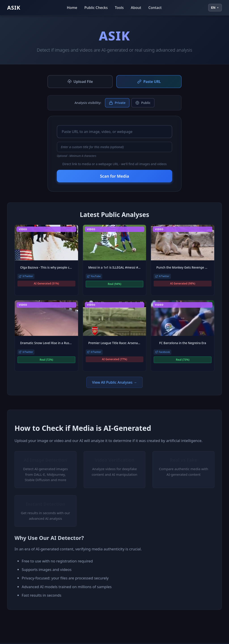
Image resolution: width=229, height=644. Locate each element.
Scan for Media (114, 176)
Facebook (163, 352)
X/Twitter (26, 276)
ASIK (14, 7)
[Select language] (215, 8)
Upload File (80, 82)
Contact (155, 8)
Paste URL (149, 82)
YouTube (94, 276)
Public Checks (96, 8)
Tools (119, 8)
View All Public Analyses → (114, 382)
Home (72, 8)
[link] (46, 260)
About (136, 8)
